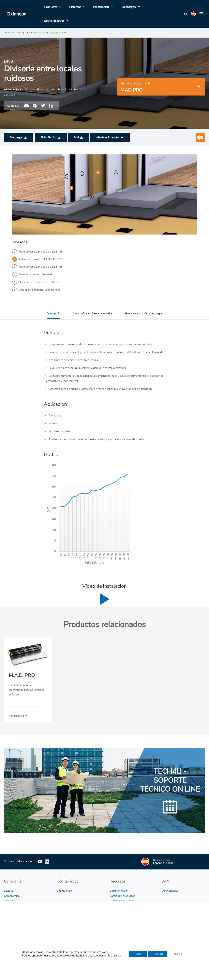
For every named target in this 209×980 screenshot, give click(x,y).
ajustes (112, 956)
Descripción (51, 301)
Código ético (64, 878)
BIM (76, 125)
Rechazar (158, 954)
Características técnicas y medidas (92, 301)
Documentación (119, 878)
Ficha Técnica (49, 125)
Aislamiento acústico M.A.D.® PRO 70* (42, 247)
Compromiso (12, 883)
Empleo (9, 889)
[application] (107, 8)
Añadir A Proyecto (108, 125)
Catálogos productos (122, 883)
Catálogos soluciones (123, 889)
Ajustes (181, 954)
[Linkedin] (53, 849)
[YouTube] (40, 849)
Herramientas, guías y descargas (145, 301)
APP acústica (170, 878)
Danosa (9, 878)
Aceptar (134, 954)
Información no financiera (19, 894)
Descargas (16, 125)
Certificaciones (118, 894)
